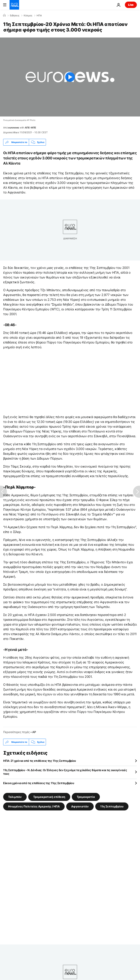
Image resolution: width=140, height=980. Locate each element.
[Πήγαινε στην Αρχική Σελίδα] (14, 5)
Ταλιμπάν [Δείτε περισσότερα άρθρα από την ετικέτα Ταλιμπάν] (15, 797)
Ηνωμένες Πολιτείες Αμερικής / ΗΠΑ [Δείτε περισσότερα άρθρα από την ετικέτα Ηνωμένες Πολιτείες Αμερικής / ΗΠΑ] (34, 806)
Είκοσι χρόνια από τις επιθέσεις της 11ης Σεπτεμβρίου (39, 783)
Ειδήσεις (15, 16)
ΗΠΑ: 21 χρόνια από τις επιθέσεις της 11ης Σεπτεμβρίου (40, 761)
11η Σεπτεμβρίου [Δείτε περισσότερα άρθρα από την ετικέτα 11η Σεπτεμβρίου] (112, 806)
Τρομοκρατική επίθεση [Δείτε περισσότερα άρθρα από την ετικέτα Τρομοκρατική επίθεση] (49, 797)
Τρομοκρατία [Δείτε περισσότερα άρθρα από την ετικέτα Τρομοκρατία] (86, 797)
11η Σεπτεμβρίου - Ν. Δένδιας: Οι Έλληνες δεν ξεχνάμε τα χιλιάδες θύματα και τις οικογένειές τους (65, 772)
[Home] (4, 15)
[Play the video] (70, 77)
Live (131, 5)
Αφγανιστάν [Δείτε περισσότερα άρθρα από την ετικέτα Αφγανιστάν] (80, 806)
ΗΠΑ (39, 16)
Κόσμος (28, 16)
